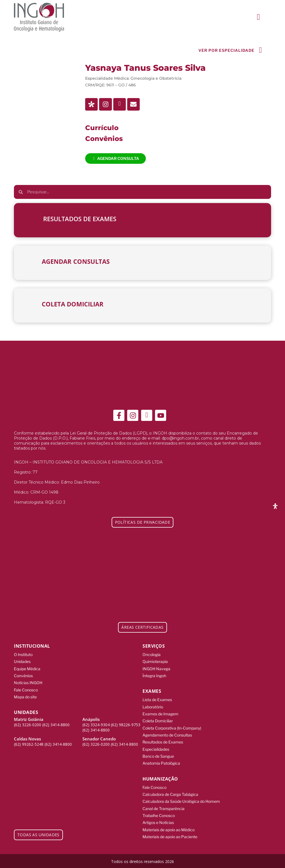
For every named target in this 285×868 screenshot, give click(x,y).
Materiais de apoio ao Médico (169, 829)
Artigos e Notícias (158, 822)
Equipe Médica (27, 669)
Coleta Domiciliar (158, 721)
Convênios (23, 676)
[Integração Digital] (252, 860)
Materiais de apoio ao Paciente (170, 836)
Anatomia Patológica (161, 763)
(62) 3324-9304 (96, 725)
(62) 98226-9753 (126, 725)
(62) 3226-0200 (28, 725)
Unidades (22, 662)
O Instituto (23, 655)
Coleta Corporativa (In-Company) (172, 728)
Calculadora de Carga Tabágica (170, 794)
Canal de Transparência (164, 808)
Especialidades (156, 749)
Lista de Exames (157, 700)
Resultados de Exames (163, 742)
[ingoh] (39, 17)
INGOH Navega (156, 669)
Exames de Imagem (160, 714)
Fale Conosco (26, 690)
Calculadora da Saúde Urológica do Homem (181, 801)
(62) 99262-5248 (29, 744)
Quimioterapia (155, 662)
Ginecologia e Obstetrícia (156, 79)
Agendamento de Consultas (167, 735)
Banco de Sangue (158, 756)
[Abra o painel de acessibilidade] (275, 506)
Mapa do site (25, 697)
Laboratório (153, 707)
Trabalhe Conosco (159, 815)
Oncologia (152, 655)
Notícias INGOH (28, 683)
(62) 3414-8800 (56, 725)
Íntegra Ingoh (154, 676)
